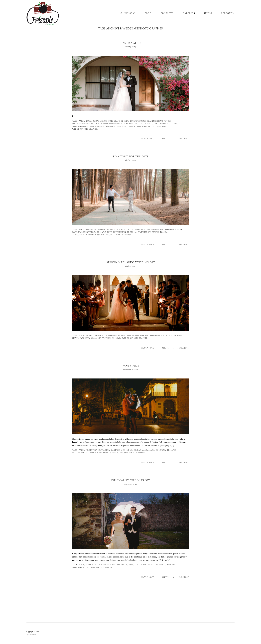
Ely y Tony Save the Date (131, 157)
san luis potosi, (162, 124)
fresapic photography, (84, 453)
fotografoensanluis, (171, 230)
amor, (82, 121)
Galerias (189, 13)
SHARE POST (183, 139)
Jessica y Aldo (131, 43)
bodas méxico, (100, 121)
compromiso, (139, 230)
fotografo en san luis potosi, (161, 336)
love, (141, 124)
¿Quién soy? (128, 13)
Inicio (208, 13)
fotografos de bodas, (84, 124)
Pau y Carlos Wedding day (130, 481)
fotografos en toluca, (84, 232)
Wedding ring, (144, 127)
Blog (148, 13)
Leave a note (148, 139)
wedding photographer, (103, 127)
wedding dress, (80, 127)
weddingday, (159, 127)
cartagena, (104, 450)
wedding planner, (126, 127)
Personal (228, 13)
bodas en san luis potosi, (92, 336)
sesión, (174, 124)
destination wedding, (133, 336)
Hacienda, (122, 565)
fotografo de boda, (119, 121)
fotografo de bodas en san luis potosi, (151, 121)
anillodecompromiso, (98, 230)
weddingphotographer (85, 129)
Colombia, (161, 450)
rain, (131, 565)
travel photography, (83, 235)
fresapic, (133, 124)
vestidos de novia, (112, 338)
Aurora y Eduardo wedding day (131, 263)
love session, (120, 232)
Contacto (167, 13)
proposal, (132, 232)
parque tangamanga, (91, 338)
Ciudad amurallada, (144, 450)
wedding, (100, 235)
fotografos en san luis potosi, (112, 124)
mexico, (149, 124)
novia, (75, 338)
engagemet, (153, 230)
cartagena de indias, (122, 450)
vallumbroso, (158, 565)
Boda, (89, 121)
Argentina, (92, 450)
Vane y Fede (131, 366)
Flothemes (32, 635)
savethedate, (145, 232)
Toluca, (164, 232)
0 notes (166, 139)
